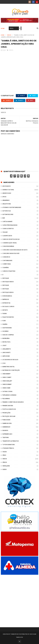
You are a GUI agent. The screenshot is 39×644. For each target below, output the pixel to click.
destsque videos (8, 292)
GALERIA (5, 324)
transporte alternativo (11, 441)
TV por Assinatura (9, 445)
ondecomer (6, 388)
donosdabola (7, 296)
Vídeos (5, 462)
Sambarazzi (6, 427)
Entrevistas (6, 303)
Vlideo (5, 469)
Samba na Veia (7, 423)
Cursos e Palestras (9, 271)
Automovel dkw (8, 214)
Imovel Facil (6, 342)
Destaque (6, 278)
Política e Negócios (9, 409)
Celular (5, 232)
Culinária (6, 268)
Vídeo (4, 455)
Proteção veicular (9, 416)
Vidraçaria (6, 466)
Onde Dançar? (7, 381)
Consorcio (6, 257)
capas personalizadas (10, 225)
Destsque (6, 289)
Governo (5, 331)
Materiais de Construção (11, 370)
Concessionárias (8, 246)
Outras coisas (7, 391)
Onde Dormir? (7, 384)
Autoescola (7, 211)
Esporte (5, 310)
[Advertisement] (19, 598)
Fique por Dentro (8, 317)
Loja (4, 363)
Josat (4, 345)
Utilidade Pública (8, 448)
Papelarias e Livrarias (9, 395)
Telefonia (6, 437)
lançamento (7, 349)
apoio (4, 197)
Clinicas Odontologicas (11, 239)
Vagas (5, 452)
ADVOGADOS (6, 186)
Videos (9, 35)
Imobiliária (6, 338)
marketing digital (8, 367)
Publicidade (6, 420)
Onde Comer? (7, 377)
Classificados (7, 236)
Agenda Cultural (8, 190)
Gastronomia (7, 328)
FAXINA (5, 314)
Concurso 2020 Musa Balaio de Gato (15, 250)
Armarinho (6, 200)
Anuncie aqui (7, 193)
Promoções (6, 413)
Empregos (6, 299)
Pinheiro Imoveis (8, 406)
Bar (4, 218)
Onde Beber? (6, 374)
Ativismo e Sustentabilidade (12, 207)
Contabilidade (7, 261)
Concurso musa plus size (11, 253)
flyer (4, 321)
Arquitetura (7, 204)
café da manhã (7, 222)
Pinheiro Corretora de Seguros (13, 402)
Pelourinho (6, 399)
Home (3, 28)
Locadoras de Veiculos (10, 360)
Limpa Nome (6, 356)
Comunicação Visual (10, 243)
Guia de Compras (8, 335)
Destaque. (6, 285)
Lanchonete (6, 352)
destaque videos (8, 282)
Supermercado (7, 434)
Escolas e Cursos (8, 306)
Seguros (5, 430)
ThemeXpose (15, 634)
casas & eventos (8, 229)
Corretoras (7, 264)
